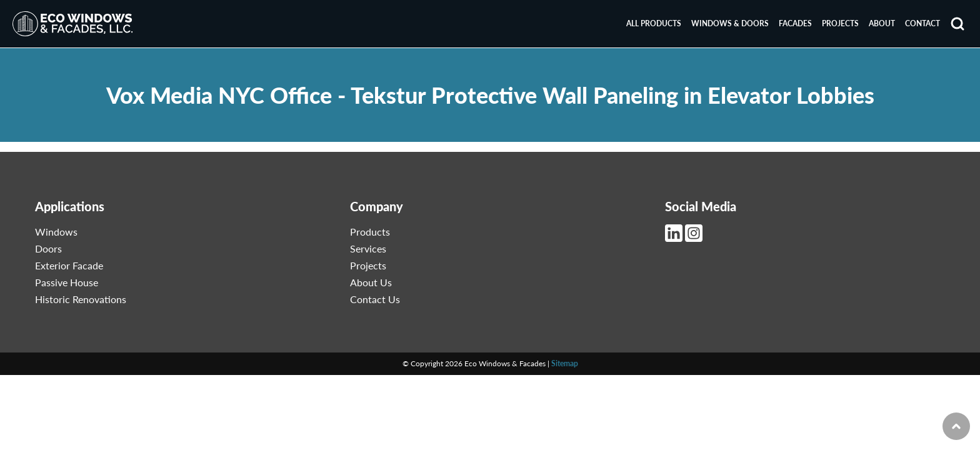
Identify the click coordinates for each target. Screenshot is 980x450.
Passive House (67, 282)
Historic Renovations (81, 299)
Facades (795, 23)
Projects (840, 23)
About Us (371, 282)
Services (368, 248)
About (882, 23)
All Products (654, 23)
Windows (56, 232)
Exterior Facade (69, 265)
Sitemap (565, 363)
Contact (922, 23)
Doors (48, 248)
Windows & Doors (730, 23)
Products (370, 232)
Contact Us (375, 299)
